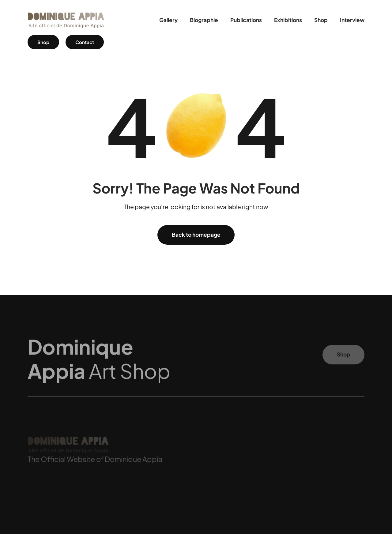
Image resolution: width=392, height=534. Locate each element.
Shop (43, 42)
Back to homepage (196, 235)
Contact (85, 42)
